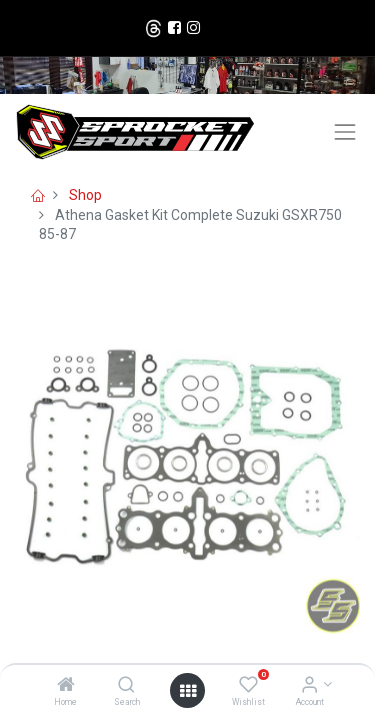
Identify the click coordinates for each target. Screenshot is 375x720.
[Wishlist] (248, 686)
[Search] (126, 686)
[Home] (66, 686)
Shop (85, 195)
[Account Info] (309, 686)
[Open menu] (188, 691)
